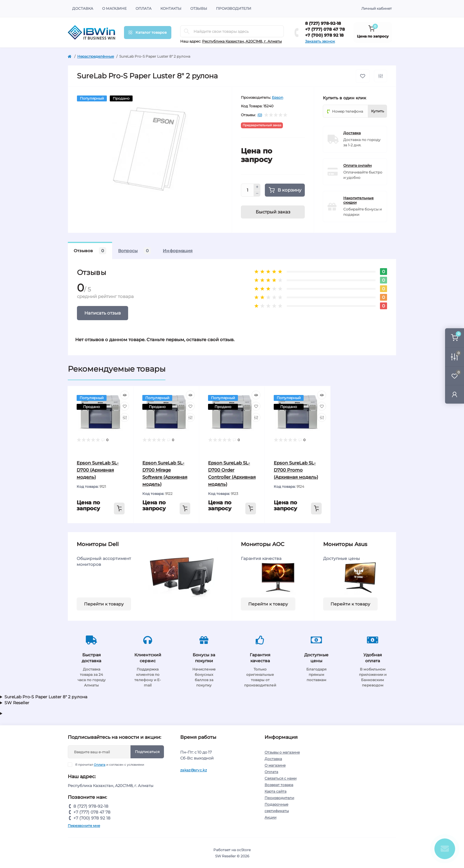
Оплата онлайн (357, 165)
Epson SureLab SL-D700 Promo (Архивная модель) (296, 470)
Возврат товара (279, 785)
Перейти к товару (104, 604)
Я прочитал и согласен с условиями (110, 765)
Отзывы (199, 8)
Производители (234, 8)
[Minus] (257, 194)
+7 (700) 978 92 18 (324, 35)
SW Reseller (17, 703)
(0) (260, 115)
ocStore (244, 850)
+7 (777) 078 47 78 (325, 29)
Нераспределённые (96, 56)
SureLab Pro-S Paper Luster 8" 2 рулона (46, 697)
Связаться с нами (281, 778)
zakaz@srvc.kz (194, 770)
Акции (270, 817)
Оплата (144, 8)
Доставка (83, 8)
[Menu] (148, 33)
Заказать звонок (320, 41)
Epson (278, 97)
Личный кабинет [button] (377, 8)
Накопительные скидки (359, 200)
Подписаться (147, 752)
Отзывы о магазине (282, 752)
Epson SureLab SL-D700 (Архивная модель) (98, 470)
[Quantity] (247, 190)
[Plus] (257, 187)
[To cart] (119, 509)
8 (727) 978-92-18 (323, 23)
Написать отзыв (103, 313)
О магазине (114, 8)
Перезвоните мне (84, 826)
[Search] (187, 31)
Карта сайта (275, 791)
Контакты (171, 8)
